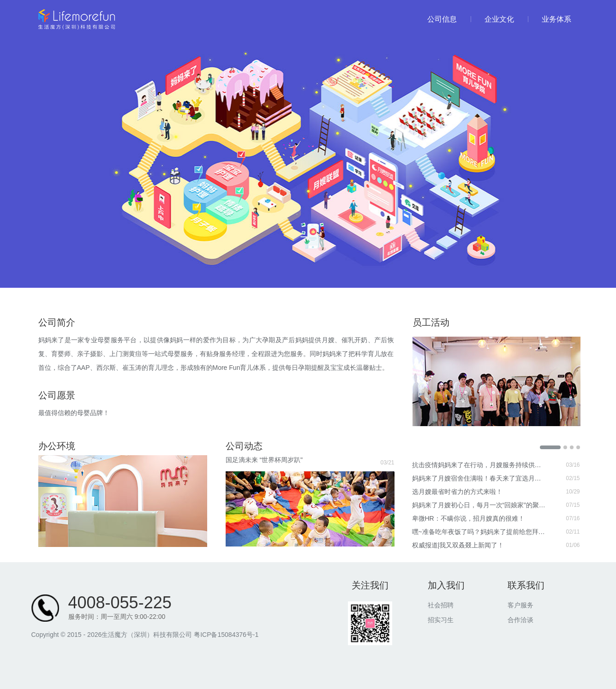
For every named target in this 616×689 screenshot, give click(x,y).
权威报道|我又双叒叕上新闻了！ (458, 545)
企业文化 (492, 19)
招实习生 (441, 620)
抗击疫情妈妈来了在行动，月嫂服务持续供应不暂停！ (479, 465)
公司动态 (244, 446)
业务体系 (550, 19)
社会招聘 (441, 605)
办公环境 (57, 446)
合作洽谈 (520, 620)
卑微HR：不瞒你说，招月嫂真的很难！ (468, 518)
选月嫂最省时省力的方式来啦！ (457, 492)
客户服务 (520, 605)
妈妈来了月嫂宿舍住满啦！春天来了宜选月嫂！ (479, 478)
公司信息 (442, 19)
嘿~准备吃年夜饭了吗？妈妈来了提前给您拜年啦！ (479, 532)
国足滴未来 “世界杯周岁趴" (264, 460)
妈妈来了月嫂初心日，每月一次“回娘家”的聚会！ (479, 505)
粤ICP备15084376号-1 (226, 635)
